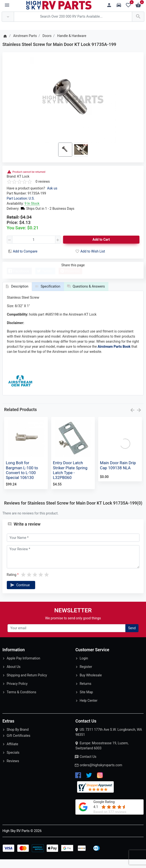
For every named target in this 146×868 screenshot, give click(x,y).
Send (132, 637)
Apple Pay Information (23, 667)
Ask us (52, 188)
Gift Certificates (18, 744)
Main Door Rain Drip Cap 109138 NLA (118, 474)
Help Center (88, 709)
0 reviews (43, 181)
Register (86, 675)
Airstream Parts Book (114, 355)
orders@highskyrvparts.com (101, 774)
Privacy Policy (17, 692)
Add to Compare (22, 251)
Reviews (13, 770)
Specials (13, 761)
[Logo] (59, 5)
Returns (85, 692)
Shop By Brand (18, 738)
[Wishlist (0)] (130, 5)
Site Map (86, 701)
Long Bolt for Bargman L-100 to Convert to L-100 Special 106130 (22, 479)
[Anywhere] (8, 17)
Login (84, 667)
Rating (12, 583)
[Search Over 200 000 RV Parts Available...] (73, 17)
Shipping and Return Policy (27, 684)
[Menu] (7, 5)
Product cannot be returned (29, 172)
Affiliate (12, 753)
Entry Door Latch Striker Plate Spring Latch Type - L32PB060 (70, 479)
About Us (13, 675)
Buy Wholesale (91, 684)
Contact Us (88, 765)
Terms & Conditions (21, 701)
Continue (20, 594)
